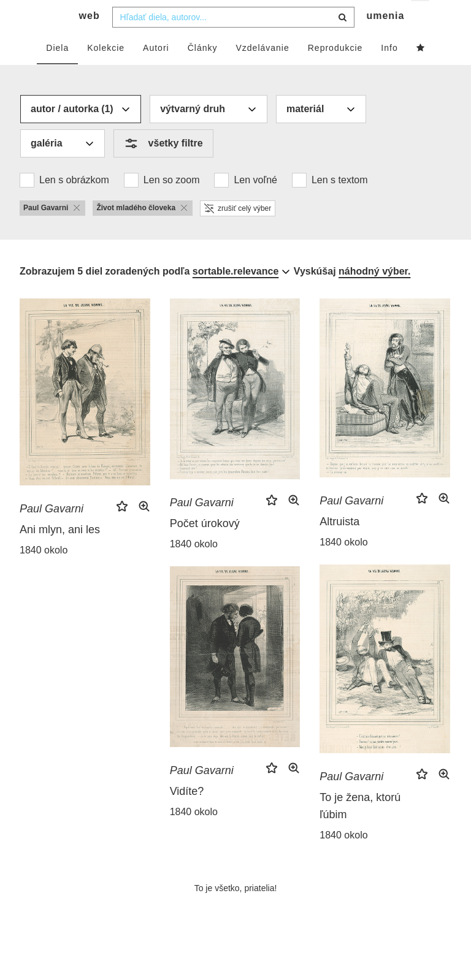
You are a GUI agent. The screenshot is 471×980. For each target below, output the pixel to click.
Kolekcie (106, 72)
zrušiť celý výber (238, 232)
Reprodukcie (335, 72)
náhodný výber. (374, 295)
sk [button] (421, 19)
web (90, 40)
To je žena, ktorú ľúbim (360, 830)
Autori (156, 72)
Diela (57, 72)
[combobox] (233, 41)
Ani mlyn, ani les (60, 553)
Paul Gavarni (52, 533)
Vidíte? (187, 816)
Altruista (339, 546)
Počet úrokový (205, 548)
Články (203, 72)
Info (389, 72)
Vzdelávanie (262, 72)
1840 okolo (44, 574)
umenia (385, 40)
